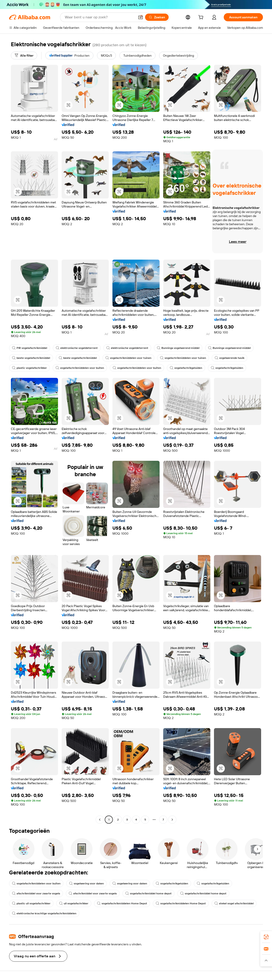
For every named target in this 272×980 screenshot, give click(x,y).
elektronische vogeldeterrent (77, 348)
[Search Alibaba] (100, 17)
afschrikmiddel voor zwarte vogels (36, 893)
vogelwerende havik (229, 358)
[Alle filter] (24, 56)
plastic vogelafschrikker (29, 368)
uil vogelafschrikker (74, 903)
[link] (266, 937)
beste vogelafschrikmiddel (31, 358)
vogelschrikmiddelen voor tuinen (128, 358)
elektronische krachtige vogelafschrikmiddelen (44, 913)
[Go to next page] (172, 820)
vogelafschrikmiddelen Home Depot (122, 903)
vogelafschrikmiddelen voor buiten (80, 368)
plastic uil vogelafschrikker (31, 903)
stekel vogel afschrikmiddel (234, 903)
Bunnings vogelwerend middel (178, 348)
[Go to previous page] (100, 820)
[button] (141, 17)
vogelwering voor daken (86, 883)
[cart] (202, 18)
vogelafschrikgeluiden (186, 368)
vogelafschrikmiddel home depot (148, 893)
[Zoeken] (157, 17)
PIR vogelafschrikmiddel (30, 348)
